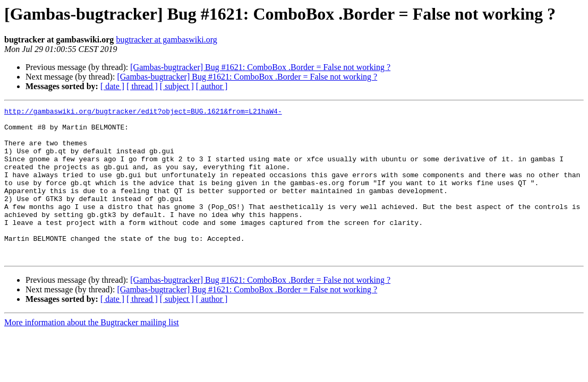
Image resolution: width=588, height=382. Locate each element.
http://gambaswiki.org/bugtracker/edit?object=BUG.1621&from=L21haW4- (143, 112)
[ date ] (112, 86)
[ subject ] (177, 86)
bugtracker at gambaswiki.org (166, 40)
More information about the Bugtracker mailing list (92, 353)
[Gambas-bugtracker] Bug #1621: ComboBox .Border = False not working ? (260, 67)
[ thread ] (142, 86)
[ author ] (212, 86)
